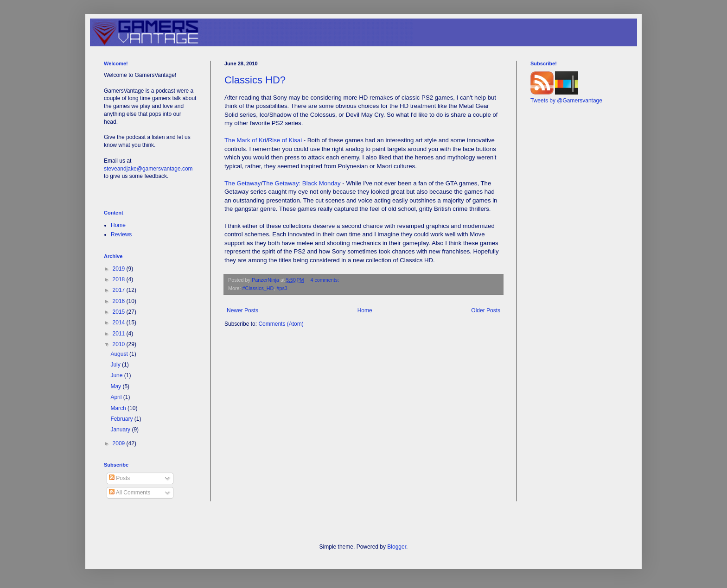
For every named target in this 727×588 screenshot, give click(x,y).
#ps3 (282, 288)
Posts (119, 478)
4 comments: (325, 280)
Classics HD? (255, 80)
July (116, 365)
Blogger (397, 547)
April (117, 397)
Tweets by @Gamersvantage (566, 101)
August (120, 354)
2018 (120, 279)
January (121, 430)
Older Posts (486, 310)
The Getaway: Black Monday (302, 183)
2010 (120, 344)
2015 (120, 312)
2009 (120, 443)
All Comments (130, 493)
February (122, 419)
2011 (120, 334)
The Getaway (242, 183)
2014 (120, 322)
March (119, 408)
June (117, 375)
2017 (120, 290)
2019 (120, 269)
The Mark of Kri (245, 140)
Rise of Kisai (285, 140)
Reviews (121, 234)
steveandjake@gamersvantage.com (148, 169)
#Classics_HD (258, 288)
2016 (120, 301)
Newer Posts (242, 310)
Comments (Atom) (281, 324)
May (116, 386)
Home (365, 310)
